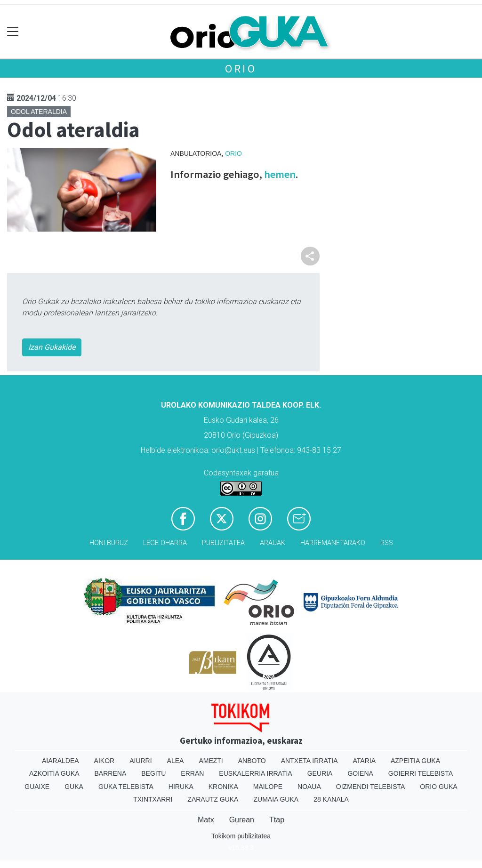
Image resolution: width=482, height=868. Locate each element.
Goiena (360, 773)
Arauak (273, 543)
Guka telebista (126, 787)
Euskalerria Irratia (255, 773)
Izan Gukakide (52, 347)
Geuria (320, 773)
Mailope (268, 787)
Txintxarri (153, 799)
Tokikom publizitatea (241, 836)
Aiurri (141, 761)
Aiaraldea (60, 761)
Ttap (277, 820)
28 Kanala (331, 799)
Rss (387, 543)
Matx (206, 820)
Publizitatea (223, 543)
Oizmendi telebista (371, 787)
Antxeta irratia (309, 761)
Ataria (364, 761)
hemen (280, 174)
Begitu (153, 773)
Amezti (211, 761)
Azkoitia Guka (54, 773)
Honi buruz (109, 543)
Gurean (242, 820)
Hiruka (181, 787)
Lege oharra (165, 543)
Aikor (104, 761)
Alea (176, 761)
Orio (241, 68)
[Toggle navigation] (13, 32)
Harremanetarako (333, 543)
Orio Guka (438, 787)
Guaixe (37, 787)
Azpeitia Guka (415, 761)
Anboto (252, 761)
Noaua (309, 787)
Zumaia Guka (276, 799)
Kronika (223, 787)
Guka (74, 787)
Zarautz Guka (213, 799)
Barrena (111, 773)
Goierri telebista (421, 773)
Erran (192, 773)
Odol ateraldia (39, 112)
